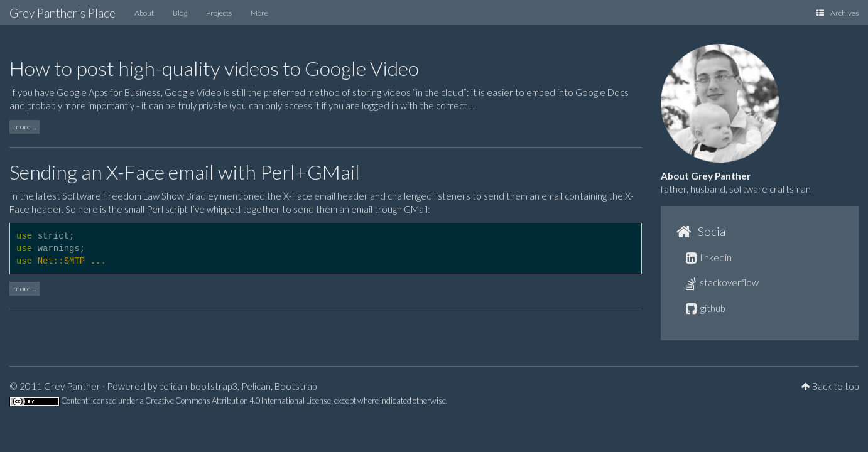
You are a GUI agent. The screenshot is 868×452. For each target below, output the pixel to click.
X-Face (298, 196)
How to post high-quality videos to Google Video (214, 68)
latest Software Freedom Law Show (110, 196)
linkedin (709, 257)
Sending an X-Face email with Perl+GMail (185, 172)
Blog (180, 13)
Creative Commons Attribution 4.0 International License (238, 401)
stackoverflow (722, 282)
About (144, 13)
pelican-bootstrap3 (198, 386)
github (706, 308)
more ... (24, 126)
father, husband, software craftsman (736, 189)
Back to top (835, 386)
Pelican (256, 386)
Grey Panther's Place (62, 13)
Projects (219, 13)
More (259, 13)
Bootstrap (296, 386)
